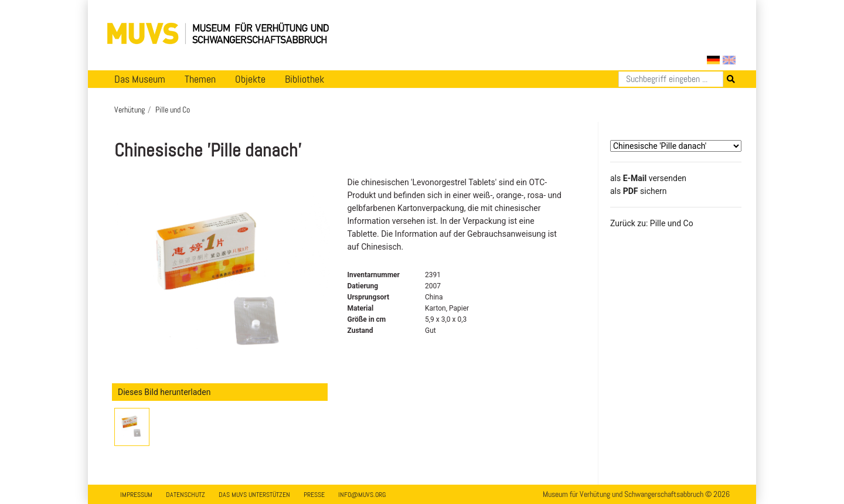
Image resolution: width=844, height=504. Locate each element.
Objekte (250, 79)
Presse (314, 495)
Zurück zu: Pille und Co (652, 223)
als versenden (648, 178)
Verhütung (130, 110)
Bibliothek (304, 79)
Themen (200, 79)
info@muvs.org (362, 495)
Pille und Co (173, 110)
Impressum (136, 495)
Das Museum (140, 79)
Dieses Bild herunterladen (164, 392)
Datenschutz (186, 495)
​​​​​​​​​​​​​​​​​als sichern (639, 191)
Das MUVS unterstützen (254, 495)
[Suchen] (671, 79)
